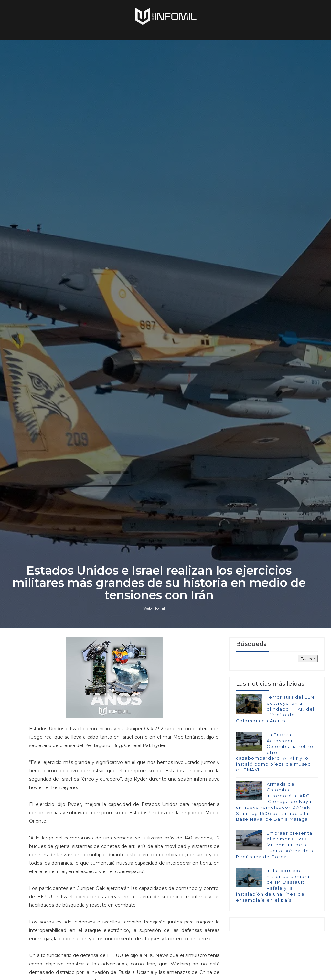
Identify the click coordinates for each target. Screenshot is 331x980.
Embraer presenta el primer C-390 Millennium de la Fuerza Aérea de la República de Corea (276, 845)
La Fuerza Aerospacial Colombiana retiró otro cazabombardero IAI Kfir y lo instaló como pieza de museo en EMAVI (275, 752)
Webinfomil (154, 608)
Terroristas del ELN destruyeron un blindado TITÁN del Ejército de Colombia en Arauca (275, 709)
